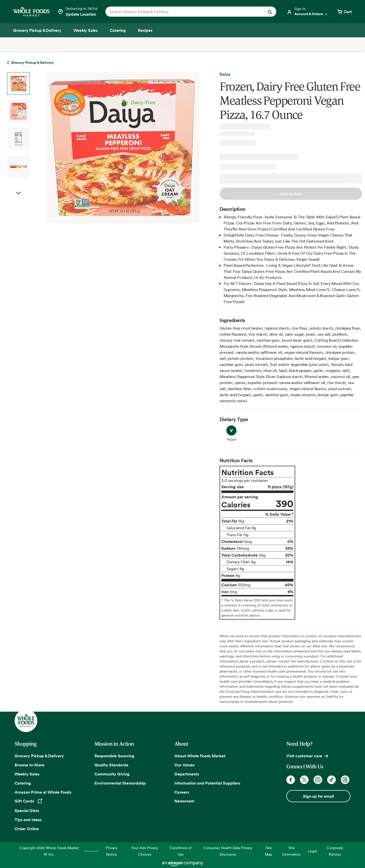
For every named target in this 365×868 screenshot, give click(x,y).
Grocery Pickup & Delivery (39, 756)
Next (18, 193)
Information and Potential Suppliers (207, 783)
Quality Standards (111, 765)
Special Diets (27, 811)
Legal (312, 851)
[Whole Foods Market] (31, 12)
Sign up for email (318, 796)
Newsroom (184, 801)
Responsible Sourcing (114, 756)
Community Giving (112, 774)
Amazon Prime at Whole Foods (43, 792)
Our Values (185, 765)
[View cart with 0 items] (344, 12)
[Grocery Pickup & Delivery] (37, 30)
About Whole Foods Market (200, 756)
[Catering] (118, 30)
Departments (187, 774)
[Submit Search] (270, 12)
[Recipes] (145, 30)
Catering (23, 783)
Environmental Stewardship (120, 783)
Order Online (27, 829)
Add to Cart (291, 194)
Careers (182, 792)
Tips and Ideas (28, 820)
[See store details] (77, 12)
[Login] (308, 12)
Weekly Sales (27, 774)
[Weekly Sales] (85, 30)
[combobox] (183, 12)
